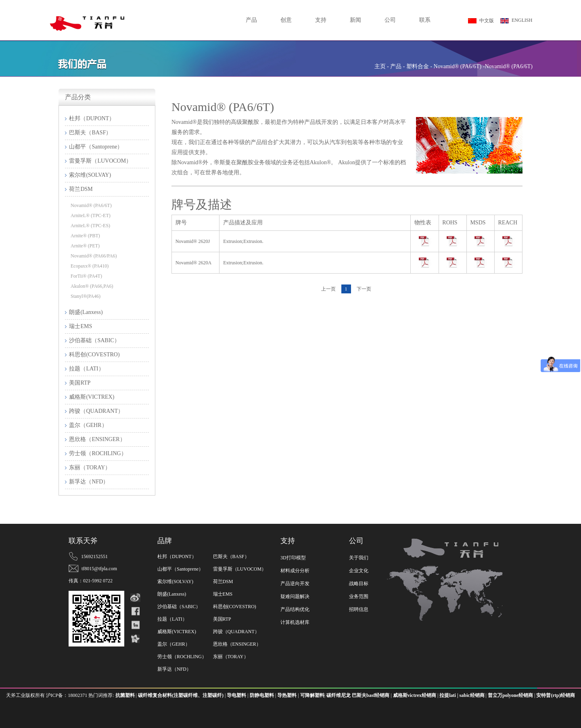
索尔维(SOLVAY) (175, 582)
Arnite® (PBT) (85, 236)
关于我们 (359, 558)
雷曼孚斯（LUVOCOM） (240, 569)
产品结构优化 (295, 609)
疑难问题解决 (295, 596)
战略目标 (359, 584)
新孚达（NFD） (174, 669)
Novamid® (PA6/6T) (91, 205)
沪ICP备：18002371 (67, 695)
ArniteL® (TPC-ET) (91, 215)
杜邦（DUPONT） (177, 556)
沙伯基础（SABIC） (179, 607)
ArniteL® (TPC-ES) (90, 226)
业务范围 (359, 596)
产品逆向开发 (295, 584)
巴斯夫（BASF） (231, 556)
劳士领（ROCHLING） (182, 657)
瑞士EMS (223, 594)
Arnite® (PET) (85, 246)
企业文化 (359, 571)
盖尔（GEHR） (174, 644)
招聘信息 (359, 609)
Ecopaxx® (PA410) (90, 266)
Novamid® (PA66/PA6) (94, 256)
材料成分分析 (295, 571)
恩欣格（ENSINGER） (237, 644)
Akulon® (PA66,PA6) (92, 286)
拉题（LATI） (172, 619)
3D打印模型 (293, 558)
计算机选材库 (295, 622)
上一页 (328, 289)
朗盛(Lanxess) (172, 594)
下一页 (364, 289)
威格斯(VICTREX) (177, 632)
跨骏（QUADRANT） (236, 632)
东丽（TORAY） (231, 657)
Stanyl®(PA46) (86, 296)
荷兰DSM (223, 582)
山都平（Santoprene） (180, 569)
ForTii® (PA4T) (86, 276)
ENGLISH (516, 20)
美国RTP (222, 619)
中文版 (481, 21)
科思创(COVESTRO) (235, 607)
